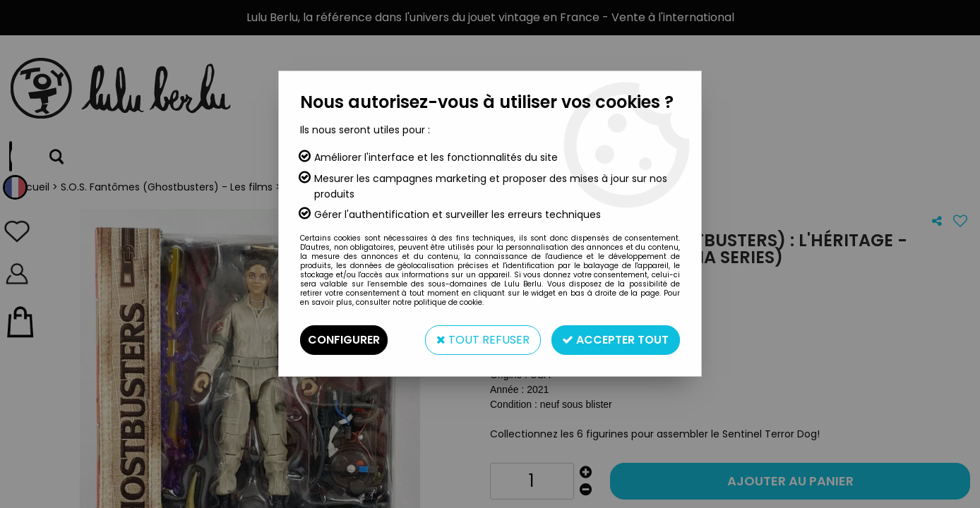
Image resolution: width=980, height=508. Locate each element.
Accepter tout (615, 340)
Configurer (344, 340)
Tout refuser (482, 340)
